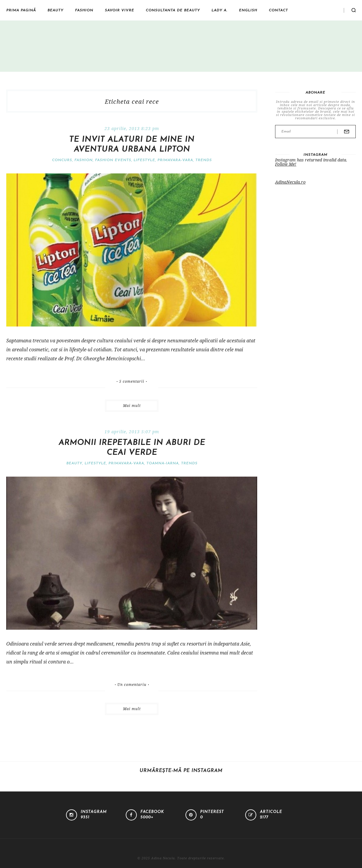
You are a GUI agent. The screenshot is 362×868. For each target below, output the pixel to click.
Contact (278, 10)
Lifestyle (144, 160)
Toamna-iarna (162, 463)
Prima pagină (21, 10)
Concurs (62, 160)
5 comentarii (132, 382)
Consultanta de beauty (173, 10)
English (248, 10)
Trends (204, 160)
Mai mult (132, 406)
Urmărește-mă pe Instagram (181, 771)
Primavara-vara (175, 160)
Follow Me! (286, 164)
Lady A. (219, 10)
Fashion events (113, 160)
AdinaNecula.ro (290, 182)
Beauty (55, 10)
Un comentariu (132, 685)
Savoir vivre (119, 10)
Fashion (84, 10)
